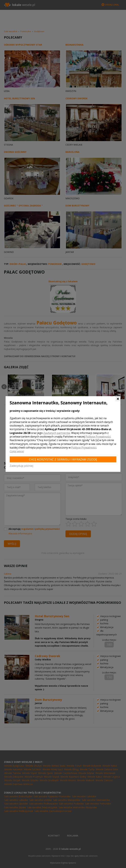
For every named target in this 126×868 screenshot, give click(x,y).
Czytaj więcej (17, 451)
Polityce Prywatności (98, 437)
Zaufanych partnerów (57, 433)
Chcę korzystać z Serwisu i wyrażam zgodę (63, 459)
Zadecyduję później (21, 466)
